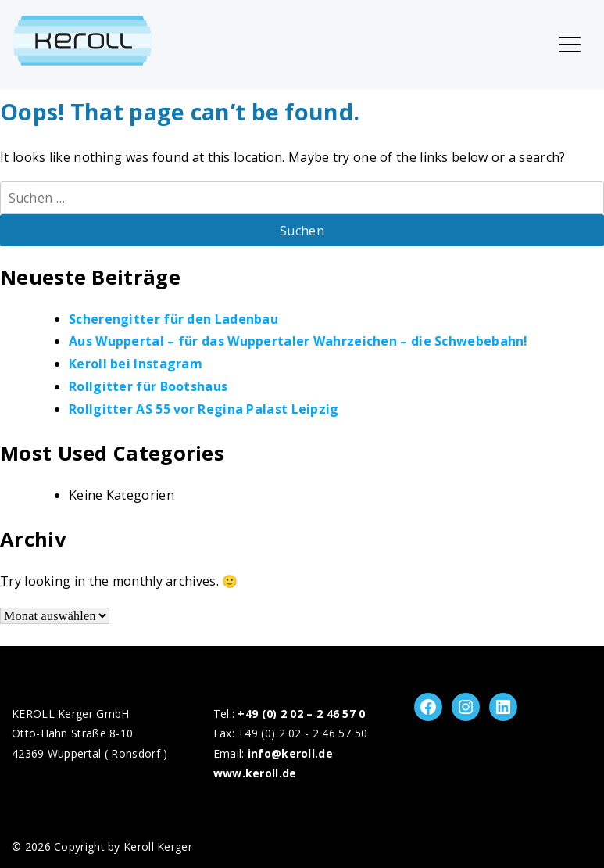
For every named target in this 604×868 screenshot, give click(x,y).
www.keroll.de (255, 773)
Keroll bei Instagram (136, 364)
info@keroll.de (290, 753)
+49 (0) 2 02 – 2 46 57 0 (301, 714)
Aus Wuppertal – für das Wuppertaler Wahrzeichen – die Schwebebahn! (298, 341)
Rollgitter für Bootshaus (148, 386)
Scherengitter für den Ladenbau (173, 319)
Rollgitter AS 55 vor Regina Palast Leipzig (204, 409)
